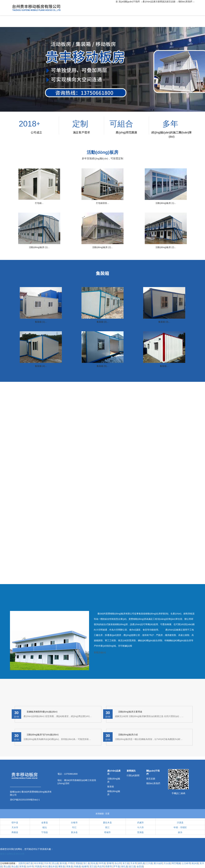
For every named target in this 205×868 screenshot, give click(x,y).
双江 (107, 827)
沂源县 (180, 823)
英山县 (7, 866)
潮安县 (62, 866)
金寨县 (45, 823)
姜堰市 (110, 863)
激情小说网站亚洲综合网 (12, 854)
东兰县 (126, 863)
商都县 (15, 832)
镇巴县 (29, 863)
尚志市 (101, 866)
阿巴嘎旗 (176, 863)
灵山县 (55, 863)
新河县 (63, 863)
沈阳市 (22, 863)
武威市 (140, 823)
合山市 (118, 863)
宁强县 (45, 832)
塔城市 (107, 832)
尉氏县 (141, 863)
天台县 (167, 863)
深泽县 (22, 866)
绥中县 (15, 823)
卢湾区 (71, 863)
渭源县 (79, 863)
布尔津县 (38, 863)
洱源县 (38, 866)
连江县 (132, 866)
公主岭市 (186, 863)
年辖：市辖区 (180, 827)
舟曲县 (77, 866)
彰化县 (94, 863)
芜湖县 (140, 832)
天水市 (15, 827)
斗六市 (140, 827)
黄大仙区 (158, 863)
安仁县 (87, 863)
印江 (74, 827)
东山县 (15, 866)
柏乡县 (195, 863)
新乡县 (74, 832)
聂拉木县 (107, 823)
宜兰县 (93, 866)
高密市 (109, 866)
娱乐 (180, 832)
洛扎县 (124, 866)
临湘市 (85, 866)
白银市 (74, 823)
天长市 (47, 863)
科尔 (45, 866)
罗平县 (116, 866)
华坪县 (102, 863)
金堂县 (140, 866)
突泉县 (69, 866)
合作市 (30, 866)
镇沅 (45, 827)
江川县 (149, 863)
